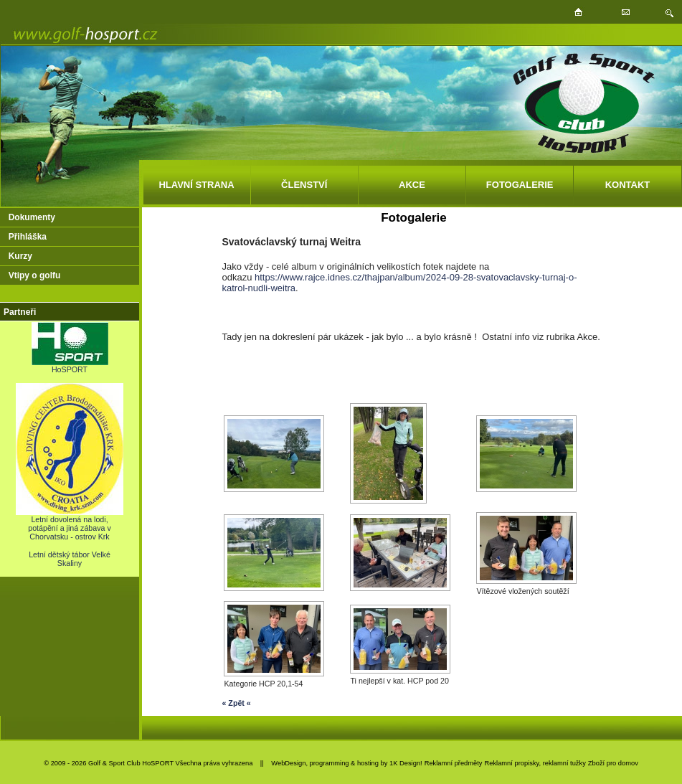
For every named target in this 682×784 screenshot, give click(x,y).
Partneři (20, 312)
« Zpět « (236, 703)
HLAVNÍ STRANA (196, 185)
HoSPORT (70, 366)
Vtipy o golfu (35, 275)
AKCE (412, 185)
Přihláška (28, 237)
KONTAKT (628, 185)
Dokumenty (32, 217)
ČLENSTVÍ (304, 185)
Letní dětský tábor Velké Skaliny (70, 559)
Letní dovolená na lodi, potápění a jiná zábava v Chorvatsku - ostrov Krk (70, 524)
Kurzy (20, 256)
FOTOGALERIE (520, 185)
